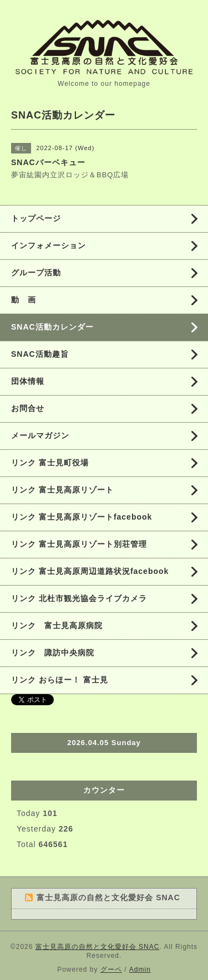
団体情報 (28, 381)
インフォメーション (49, 245)
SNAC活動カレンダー (52, 327)
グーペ (111, 969)
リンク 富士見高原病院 (57, 625)
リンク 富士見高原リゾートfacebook (82, 517)
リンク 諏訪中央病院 (53, 653)
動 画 (28, 300)
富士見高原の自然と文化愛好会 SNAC (98, 947)
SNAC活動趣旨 (40, 354)
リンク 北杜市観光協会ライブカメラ (79, 598)
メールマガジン (40, 435)
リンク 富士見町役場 (50, 463)
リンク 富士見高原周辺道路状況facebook (90, 571)
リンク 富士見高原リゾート (62, 490)
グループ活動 (36, 273)
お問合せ (28, 408)
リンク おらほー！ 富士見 (60, 680)
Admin (140, 969)
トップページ (36, 218)
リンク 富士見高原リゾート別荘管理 (79, 544)
